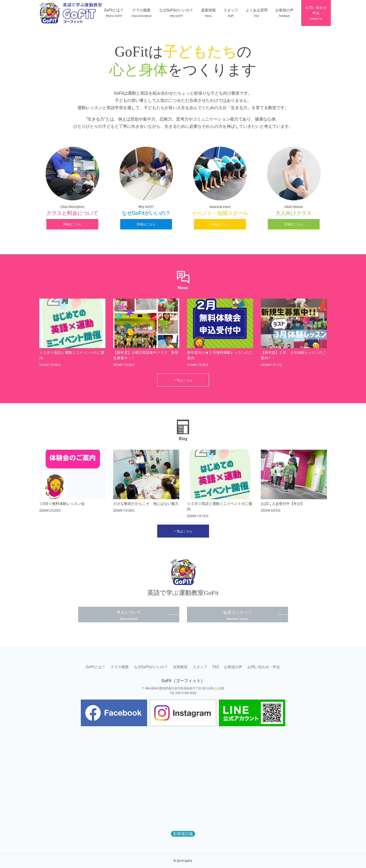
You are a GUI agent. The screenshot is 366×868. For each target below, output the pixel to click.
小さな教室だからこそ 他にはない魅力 (146, 504)
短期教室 (180, 667)
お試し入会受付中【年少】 (283, 504)
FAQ (216, 667)
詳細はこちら (72, 224)
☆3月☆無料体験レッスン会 (62, 504)
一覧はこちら (183, 380)
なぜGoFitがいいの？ (151, 667)
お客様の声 (233, 667)
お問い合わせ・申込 (264, 667)
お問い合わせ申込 (316, 13)
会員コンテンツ (238, 615)
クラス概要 (120, 667)
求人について (129, 615)
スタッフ (200, 667)
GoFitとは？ (96, 667)
